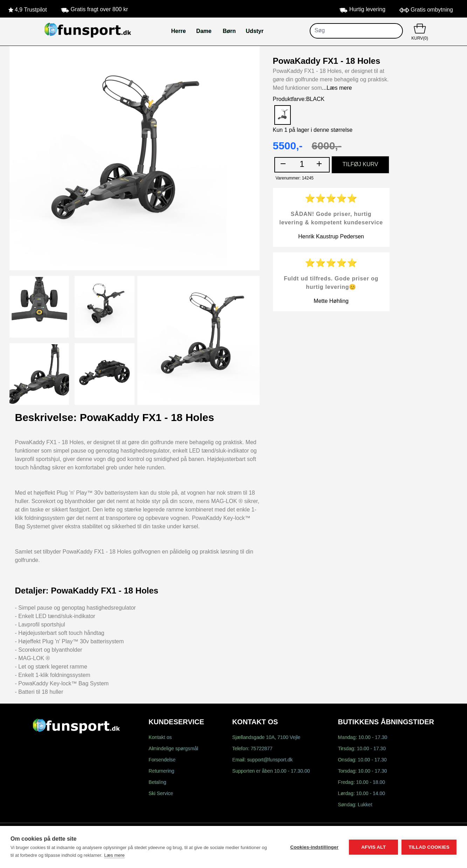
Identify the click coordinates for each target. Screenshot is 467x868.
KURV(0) (420, 31)
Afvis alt (373, 847)
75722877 (262, 749)
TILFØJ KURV (360, 165)
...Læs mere (337, 88)
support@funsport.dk (270, 760)
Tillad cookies (429, 847)
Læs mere (114, 855)
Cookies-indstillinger (314, 847)
